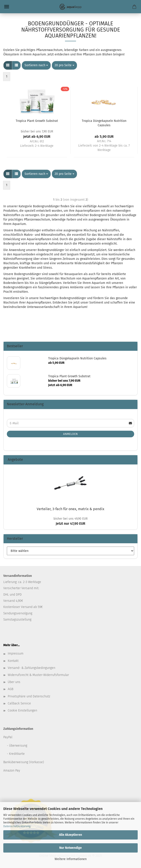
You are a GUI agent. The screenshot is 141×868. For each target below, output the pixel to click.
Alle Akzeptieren (70, 835)
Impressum (16, 654)
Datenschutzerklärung (17, 826)
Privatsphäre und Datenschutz (29, 696)
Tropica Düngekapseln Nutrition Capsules (104, 123)
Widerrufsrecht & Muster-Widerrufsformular (38, 675)
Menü (7, 7)
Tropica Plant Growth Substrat (37, 121)
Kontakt (13, 661)
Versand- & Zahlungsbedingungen (31, 668)
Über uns (14, 682)
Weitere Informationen (71, 859)
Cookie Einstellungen (22, 710)
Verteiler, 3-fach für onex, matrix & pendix (70, 509)
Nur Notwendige (70, 848)
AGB (10, 689)
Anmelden (70, 434)
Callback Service (19, 703)
